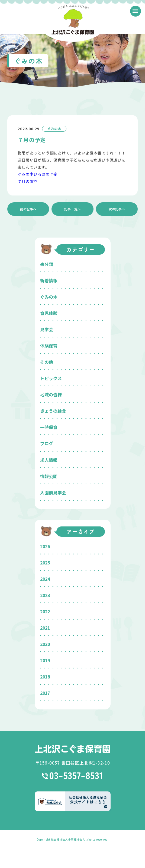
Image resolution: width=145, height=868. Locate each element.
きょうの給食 (53, 411)
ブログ (47, 443)
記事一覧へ (73, 209)
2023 (45, 595)
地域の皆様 (51, 394)
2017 (45, 693)
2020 (45, 644)
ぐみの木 (49, 297)
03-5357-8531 (72, 776)
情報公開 (49, 476)
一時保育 (49, 427)
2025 (45, 563)
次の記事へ (117, 209)
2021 (45, 628)
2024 (45, 579)
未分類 (47, 264)
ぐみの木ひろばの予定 (38, 174)
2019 (45, 660)
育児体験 (49, 313)
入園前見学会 (53, 493)
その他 (47, 362)
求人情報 (49, 460)
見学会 (47, 329)
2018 (45, 677)
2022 (45, 611)
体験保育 (49, 346)
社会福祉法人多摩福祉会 (67, 839)
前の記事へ (28, 209)
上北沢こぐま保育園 (73, 749)
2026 (45, 546)
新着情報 (49, 280)
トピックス (51, 378)
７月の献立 (28, 181)
